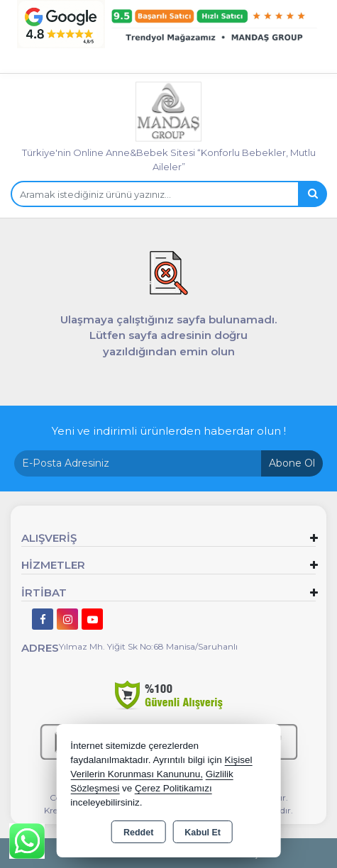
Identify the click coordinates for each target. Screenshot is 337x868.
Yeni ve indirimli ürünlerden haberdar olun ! (169, 431)
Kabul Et (203, 833)
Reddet (138, 833)
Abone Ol (292, 463)
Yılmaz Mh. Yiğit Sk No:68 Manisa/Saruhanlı (148, 646)
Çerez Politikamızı (173, 788)
